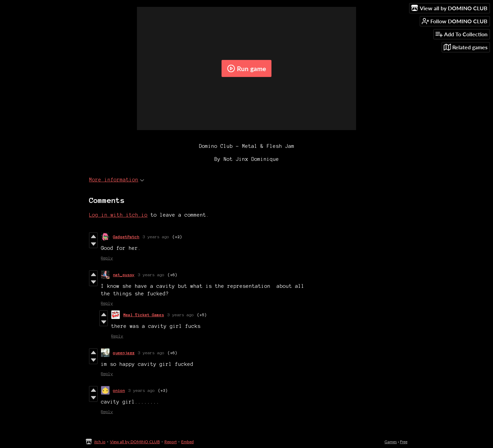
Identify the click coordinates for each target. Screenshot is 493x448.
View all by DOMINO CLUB (135, 442)
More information (117, 180)
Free (404, 442)
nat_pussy (124, 275)
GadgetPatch (126, 237)
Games (391, 442)
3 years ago (156, 237)
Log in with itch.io (118, 215)
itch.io (100, 442)
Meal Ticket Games (144, 315)
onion (119, 390)
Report (170, 442)
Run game (246, 68)
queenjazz (124, 353)
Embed (187, 442)
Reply (107, 258)
